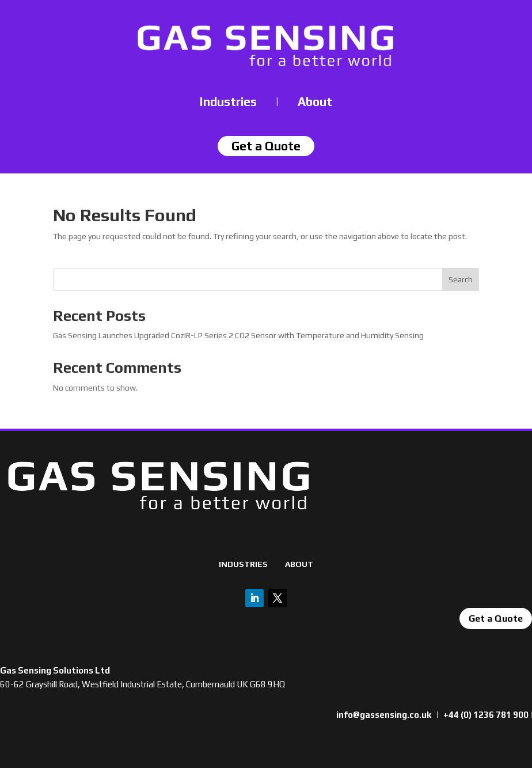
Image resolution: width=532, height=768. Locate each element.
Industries (228, 102)
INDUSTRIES (243, 564)
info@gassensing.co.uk (384, 715)
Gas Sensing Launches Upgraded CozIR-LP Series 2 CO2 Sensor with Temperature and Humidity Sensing (238, 335)
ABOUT (299, 564)
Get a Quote (496, 618)
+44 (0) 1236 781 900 (486, 715)
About (315, 102)
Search (461, 279)
